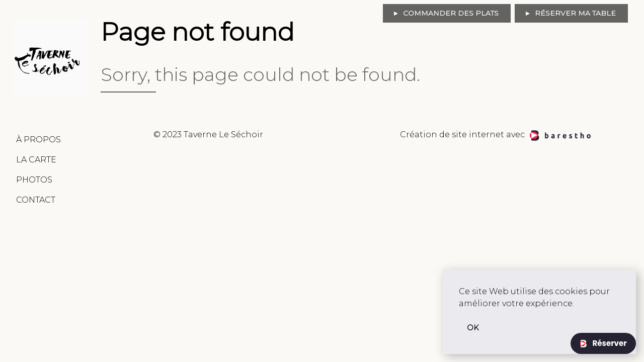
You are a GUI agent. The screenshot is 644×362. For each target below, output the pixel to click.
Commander (451, 13)
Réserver (609, 343)
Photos (34, 180)
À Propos (38, 140)
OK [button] (473, 328)
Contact (36, 200)
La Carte (36, 160)
